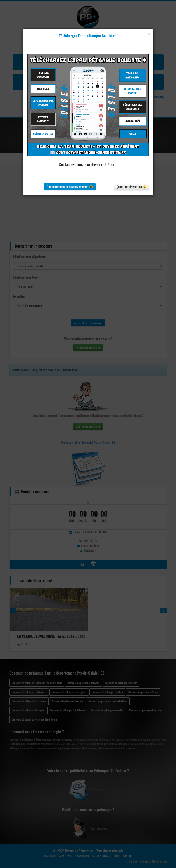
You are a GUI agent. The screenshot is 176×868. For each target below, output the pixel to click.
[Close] (149, 34)
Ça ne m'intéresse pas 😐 (131, 187)
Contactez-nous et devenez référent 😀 (70, 187)
